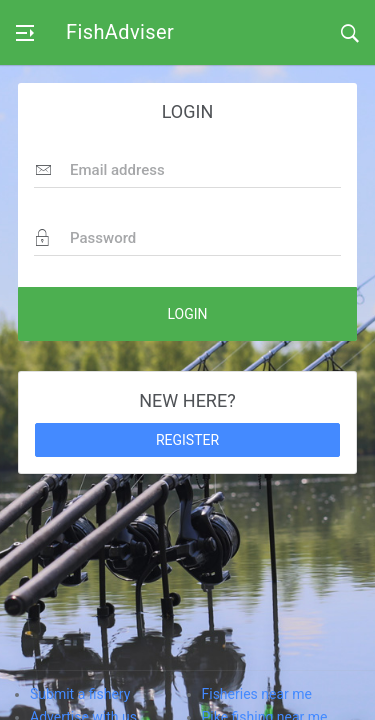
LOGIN (187, 314)
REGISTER (187, 440)
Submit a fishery (80, 694)
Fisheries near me (257, 694)
